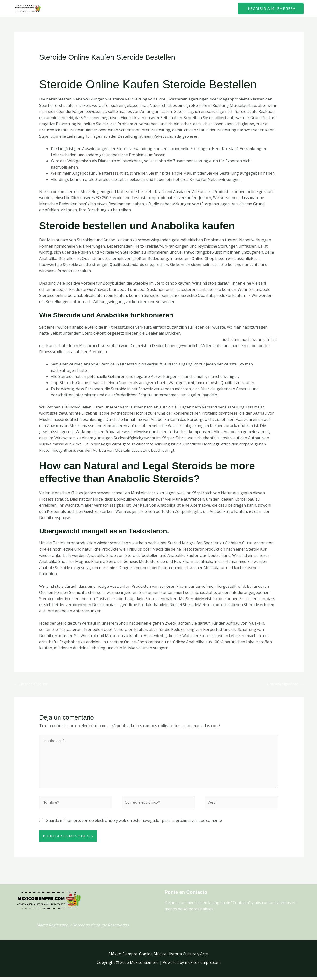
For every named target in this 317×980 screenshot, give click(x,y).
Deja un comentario (57, 67)
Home (200, 8)
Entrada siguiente (285, 684)
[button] (271, 9)
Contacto (221, 8)
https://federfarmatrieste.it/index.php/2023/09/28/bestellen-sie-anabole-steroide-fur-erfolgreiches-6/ (132, 339)
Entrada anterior (32, 684)
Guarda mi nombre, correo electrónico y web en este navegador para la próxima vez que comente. (134, 824)
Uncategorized (92, 67)
